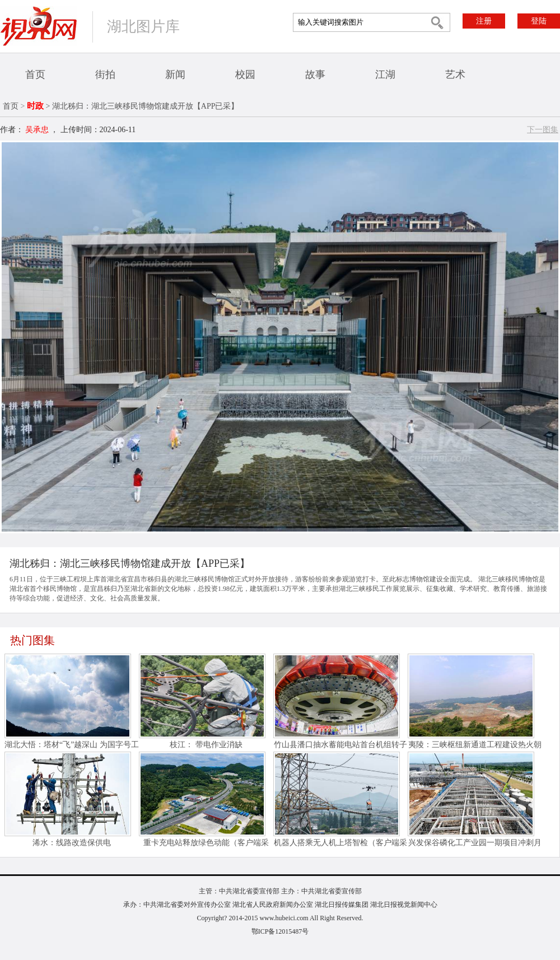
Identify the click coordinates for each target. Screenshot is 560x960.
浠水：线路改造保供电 (72, 843)
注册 (484, 21)
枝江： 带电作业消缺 (206, 745)
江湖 (385, 74)
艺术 (455, 74)
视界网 (39, 26)
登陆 (539, 21)
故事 (315, 74)
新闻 (175, 74)
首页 (35, 74)
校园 (245, 74)
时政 (35, 106)
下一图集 (543, 130)
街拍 (105, 74)
